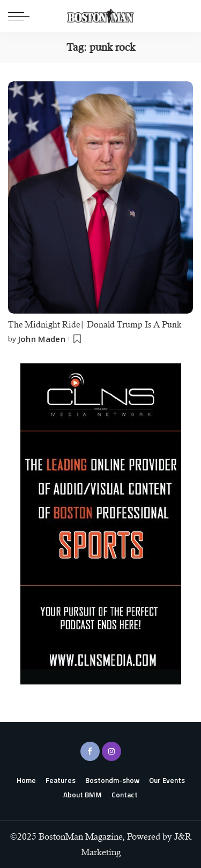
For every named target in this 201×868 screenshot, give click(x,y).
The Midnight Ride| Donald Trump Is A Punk (95, 325)
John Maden (42, 339)
